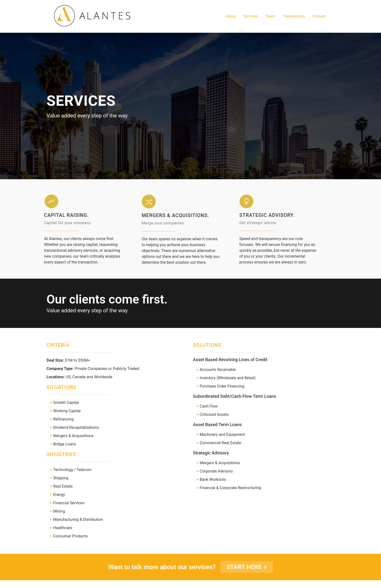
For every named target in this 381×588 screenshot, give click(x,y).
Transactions (294, 16)
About (231, 16)
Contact (319, 16)
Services (251, 16)
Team (270, 16)
